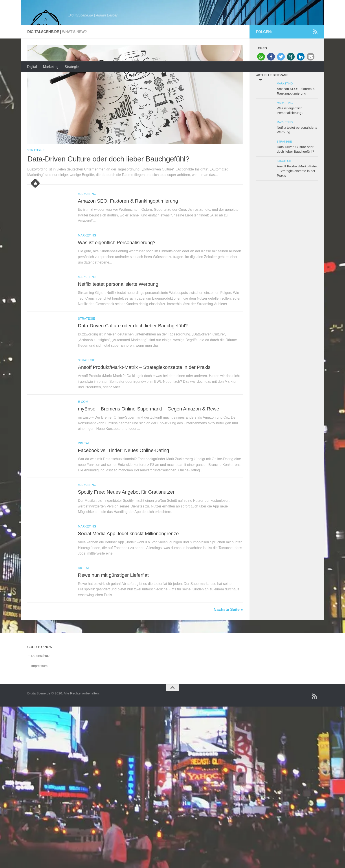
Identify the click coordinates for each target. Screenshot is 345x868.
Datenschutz (40, 702)
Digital (32, 67)
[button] (261, 104)
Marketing (51, 67)
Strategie (72, 67)
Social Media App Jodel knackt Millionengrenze (128, 581)
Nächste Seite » (228, 656)
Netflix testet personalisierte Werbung (118, 331)
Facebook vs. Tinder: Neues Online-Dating (124, 497)
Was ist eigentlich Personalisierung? (117, 290)
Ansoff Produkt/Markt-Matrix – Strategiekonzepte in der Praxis (144, 414)
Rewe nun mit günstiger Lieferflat (113, 622)
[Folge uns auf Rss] (315, 79)
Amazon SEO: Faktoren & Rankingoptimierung (128, 248)
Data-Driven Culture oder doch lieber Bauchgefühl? (108, 206)
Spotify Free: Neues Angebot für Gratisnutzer (126, 539)
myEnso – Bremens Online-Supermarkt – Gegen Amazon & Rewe (149, 456)
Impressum (39, 713)
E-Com (83, 449)
